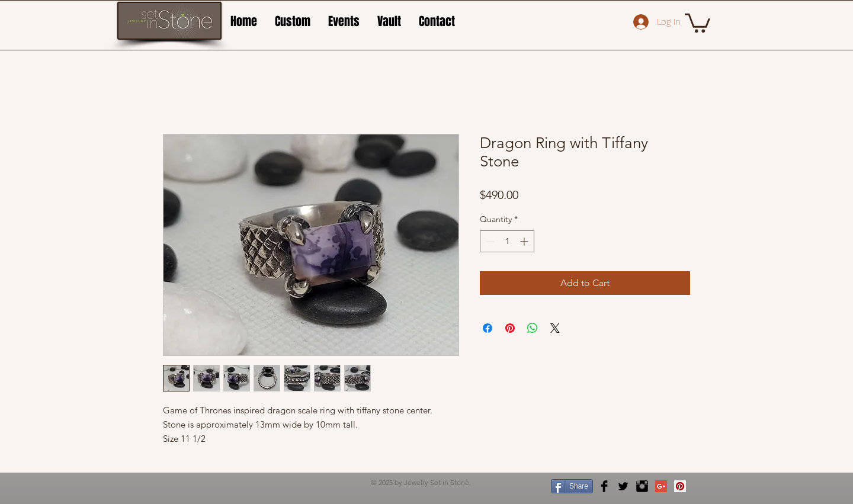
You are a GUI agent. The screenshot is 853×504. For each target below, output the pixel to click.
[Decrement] (489, 241)
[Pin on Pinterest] (510, 328)
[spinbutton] (507, 241)
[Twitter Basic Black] (623, 486)
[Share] (572, 486)
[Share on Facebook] (488, 328)
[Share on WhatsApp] (533, 328)
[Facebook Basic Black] (604, 486)
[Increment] (525, 241)
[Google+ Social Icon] (661, 486)
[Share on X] (555, 328)
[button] (698, 22)
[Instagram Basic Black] (642, 486)
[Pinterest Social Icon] (680, 486)
